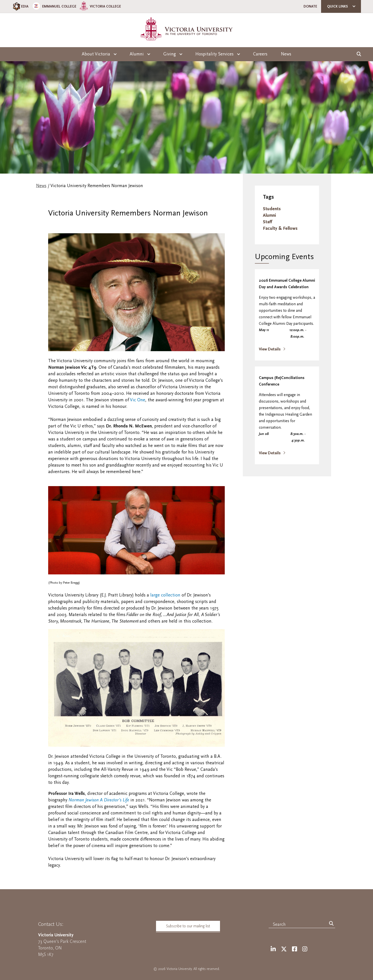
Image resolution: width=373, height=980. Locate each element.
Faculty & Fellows (280, 228)
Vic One (138, 400)
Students (272, 209)
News (286, 54)
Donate (310, 6)
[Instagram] (305, 949)
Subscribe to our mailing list (188, 926)
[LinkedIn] (273, 949)
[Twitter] (284, 949)
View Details (270, 349)
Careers (260, 54)
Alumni (269, 215)
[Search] (331, 924)
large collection (165, 595)
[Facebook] (294, 949)
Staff (267, 222)
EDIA (20, 6)
